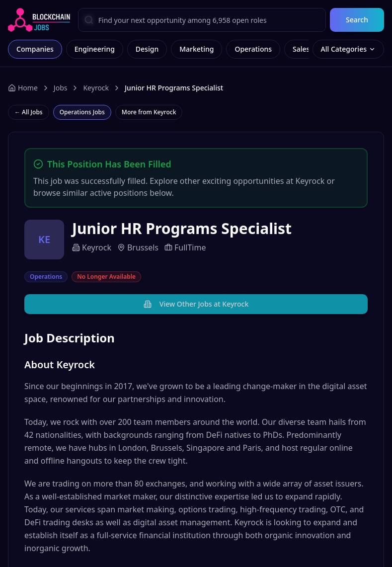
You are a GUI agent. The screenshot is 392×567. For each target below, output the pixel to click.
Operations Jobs (82, 112)
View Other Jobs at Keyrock (196, 304)
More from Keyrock (149, 112)
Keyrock (96, 88)
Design (147, 49)
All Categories (348, 49)
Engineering (95, 49)
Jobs (61, 88)
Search (357, 20)
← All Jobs (29, 112)
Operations (253, 49)
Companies (35, 49)
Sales (301, 49)
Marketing (196, 49)
